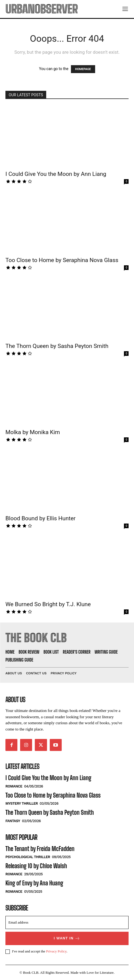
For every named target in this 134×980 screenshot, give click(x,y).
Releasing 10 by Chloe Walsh (36, 866)
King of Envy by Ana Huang (34, 883)
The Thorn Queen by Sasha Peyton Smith (57, 346)
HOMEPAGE (83, 69)
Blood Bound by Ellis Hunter (40, 518)
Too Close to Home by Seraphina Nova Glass (62, 260)
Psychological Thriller (28, 857)
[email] (67, 922)
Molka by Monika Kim (33, 432)
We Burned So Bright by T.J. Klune (48, 604)
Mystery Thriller (22, 803)
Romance (14, 786)
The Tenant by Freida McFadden (40, 849)
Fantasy (13, 821)
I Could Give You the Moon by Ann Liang (56, 174)
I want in (67, 938)
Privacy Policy (56, 951)
